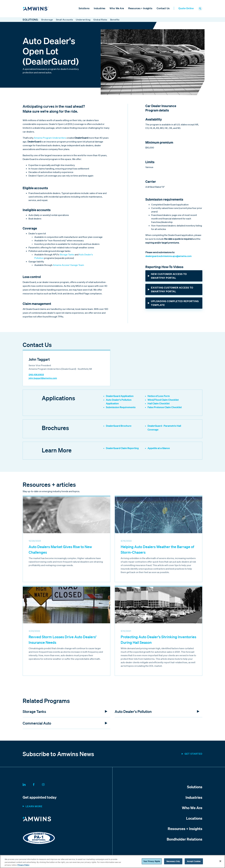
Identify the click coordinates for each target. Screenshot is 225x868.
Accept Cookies (194, 861)
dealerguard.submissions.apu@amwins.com (168, 256)
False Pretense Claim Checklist (165, 407)
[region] (112, 861)
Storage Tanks (67, 255)
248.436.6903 (36, 375)
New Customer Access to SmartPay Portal (169, 276)
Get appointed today (40, 797)
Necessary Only (173, 861)
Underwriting (83, 20)
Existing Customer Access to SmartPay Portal (172, 290)
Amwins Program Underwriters (50, 138)
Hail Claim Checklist (159, 404)
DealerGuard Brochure (119, 426)
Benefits (115, 20)
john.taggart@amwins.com (43, 378)
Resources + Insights (140, 8)
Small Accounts (64, 20)
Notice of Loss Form (159, 396)
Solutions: (31, 20)
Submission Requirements (121, 407)
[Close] (220, 861)
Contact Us (163, 8)
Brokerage (47, 20)
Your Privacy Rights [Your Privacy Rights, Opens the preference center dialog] (152, 861)
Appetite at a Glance (159, 448)
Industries (99, 8)
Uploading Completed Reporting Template (175, 303)
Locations (194, 818)
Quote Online (186, 8)
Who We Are (117, 8)
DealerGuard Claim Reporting (122, 448)
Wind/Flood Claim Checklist (163, 400)
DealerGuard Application (120, 396)
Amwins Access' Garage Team (68, 265)
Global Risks (100, 20)
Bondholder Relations (185, 839)
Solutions (84, 8)
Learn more (34, 807)
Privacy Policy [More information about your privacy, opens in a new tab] (23, 865)
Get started (193, 754)
